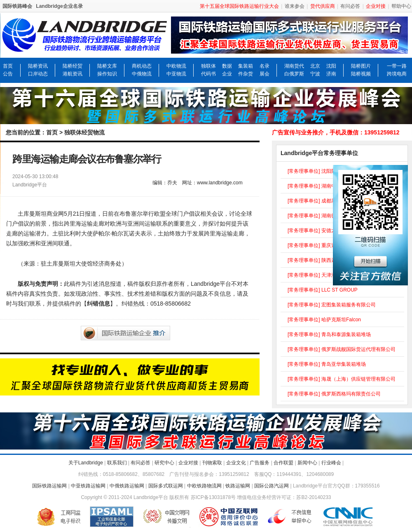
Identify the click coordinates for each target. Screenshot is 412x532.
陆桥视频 (361, 74)
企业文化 (236, 463)
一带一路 (397, 66)
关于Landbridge (86, 463)
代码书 (208, 74)
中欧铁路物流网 (204, 486)
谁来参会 (295, 6)
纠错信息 (98, 304)
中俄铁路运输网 (127, 486)
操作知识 (107, 74)
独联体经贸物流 (84, 132)
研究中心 (164, 463)
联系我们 (117, 463)
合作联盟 (283, 463)
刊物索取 (212, 463)
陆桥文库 (107, 66)
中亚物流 (176, 74)
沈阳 (331, 66)
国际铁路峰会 (17, 6)
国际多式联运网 (166, 486)
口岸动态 (38, 74)
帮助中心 (401, 6)
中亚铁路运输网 (88, 486)
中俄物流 (142, 74)
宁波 (315, 74)
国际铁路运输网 (49, 486)
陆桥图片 (361, 66)
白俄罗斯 (294, 74)
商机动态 (142, 66)
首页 (8, 66)
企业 (227, 74)
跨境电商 (397, 74)
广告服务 (260, 463)
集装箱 (246, 66)
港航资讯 (73, 74)
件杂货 (246, 74)
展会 (265, 74)
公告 (8, 74)
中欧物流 (176, 66)
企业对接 (188, 463)
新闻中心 (307, 463)
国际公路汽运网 (272, 486)
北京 (315, 66)
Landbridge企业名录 (59, 6)
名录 (265, 66)
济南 (331, 74)
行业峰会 (331, 463)
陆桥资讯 (38, 66)
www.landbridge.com (220, 183)
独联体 (208, 66)
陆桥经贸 (73, 66)
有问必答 (350, 6)
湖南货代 (294, 66)
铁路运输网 (238, 486)
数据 (227, 66)
